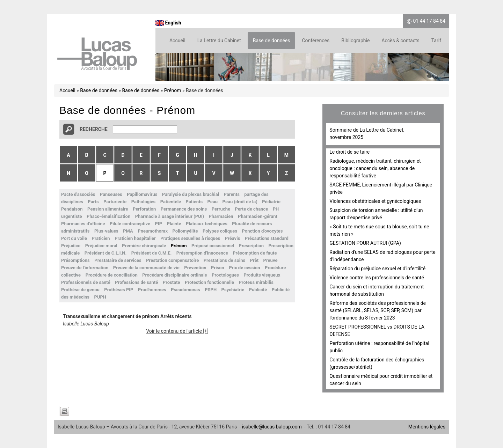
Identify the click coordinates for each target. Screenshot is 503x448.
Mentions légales (427, 427)
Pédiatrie (271, 202)
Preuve (271, 260)
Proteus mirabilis (256, 282)
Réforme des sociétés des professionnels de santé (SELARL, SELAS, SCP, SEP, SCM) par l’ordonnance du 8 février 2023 (378, 310)
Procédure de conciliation (112, 275)
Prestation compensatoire (172, 260)
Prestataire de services (118, 260)
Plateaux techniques (207, 224)
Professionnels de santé (86, 282)
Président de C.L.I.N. (106, 253)
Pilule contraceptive (130, 224)
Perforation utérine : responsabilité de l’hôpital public (379, 347)
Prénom (173, 90)
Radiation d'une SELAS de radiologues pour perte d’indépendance (382, 256)
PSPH (211, 290)
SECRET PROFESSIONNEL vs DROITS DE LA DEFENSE (377, 331)
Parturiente (115, 202)
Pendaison (72, 209)
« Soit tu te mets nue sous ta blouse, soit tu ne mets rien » (379, 230)
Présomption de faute (255, 253)
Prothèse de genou (80, 290)
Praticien (101, 238)
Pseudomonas (185, 290)
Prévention (195, 268)
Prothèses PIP (119, 290)
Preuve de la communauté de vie (146, 268)
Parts (93, 202)
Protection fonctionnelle (209, 282)
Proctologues (225, 275)
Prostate (172, 282)
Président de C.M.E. (152, 253)
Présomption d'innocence (202, 253)
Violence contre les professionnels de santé (377, 278)
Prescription (251, 246)
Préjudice (71, 246)
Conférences (316, 41)
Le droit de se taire (349, 152)
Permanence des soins (184, 209)
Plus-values (106, 231)
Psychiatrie (233, 290)
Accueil (177, 41)
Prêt (254, 260)
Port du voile (74, 238)
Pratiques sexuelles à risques (190, 238)
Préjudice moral (101, 246)
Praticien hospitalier (135, 238)
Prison (218, 268)
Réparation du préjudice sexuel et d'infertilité (377, 269)
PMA (128, 231)
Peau (213, 202)
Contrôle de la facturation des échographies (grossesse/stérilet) (377, 363)
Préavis (233, 238)
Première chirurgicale (144, 246)
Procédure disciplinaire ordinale (174, 275)
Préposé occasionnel (213, 246)
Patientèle (171, 202)
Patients (194, 202)
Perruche (221, 209)
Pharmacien (221, 216)
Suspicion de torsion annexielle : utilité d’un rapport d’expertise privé (376, 214)
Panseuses (111, 194)
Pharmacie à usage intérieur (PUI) (170, 216)
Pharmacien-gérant (258, 216)
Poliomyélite (185, 231)
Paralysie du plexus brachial (191, 194)
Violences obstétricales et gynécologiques (375, 201)
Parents (232, 194)
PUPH (100, 297)
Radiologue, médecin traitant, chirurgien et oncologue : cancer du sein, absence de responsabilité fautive (375, 168)
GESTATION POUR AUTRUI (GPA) (365, 243)
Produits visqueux (262, 275)
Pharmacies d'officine (83, 224)
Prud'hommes (152, 290)
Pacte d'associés (78, 194)
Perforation (144, 209)
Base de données (272, 41)
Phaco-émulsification (108, 216)
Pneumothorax (153, 231)
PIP (159, 224)
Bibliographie (355, 41)
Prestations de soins (224, 260)
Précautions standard (267, 238)
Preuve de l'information (85, 268)
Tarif (436, 41)
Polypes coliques (220, 231)
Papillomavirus (142, 194)
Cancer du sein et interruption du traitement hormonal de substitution (377, 290)
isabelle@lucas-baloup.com (272, 427)
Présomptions (75, 260)
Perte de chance (251, 209)
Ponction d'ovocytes (263, 231)
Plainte (174, 224)
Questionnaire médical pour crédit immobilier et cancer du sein (381, 380)
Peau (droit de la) (240, 202)
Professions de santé (136, 282)
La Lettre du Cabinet (219, 41)
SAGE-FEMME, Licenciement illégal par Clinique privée (381, 188)
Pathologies (144, 202)
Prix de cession (244, 268)
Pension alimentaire (108, 209)
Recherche (94, 129)
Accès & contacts (400, 41)
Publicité (258, 290)
